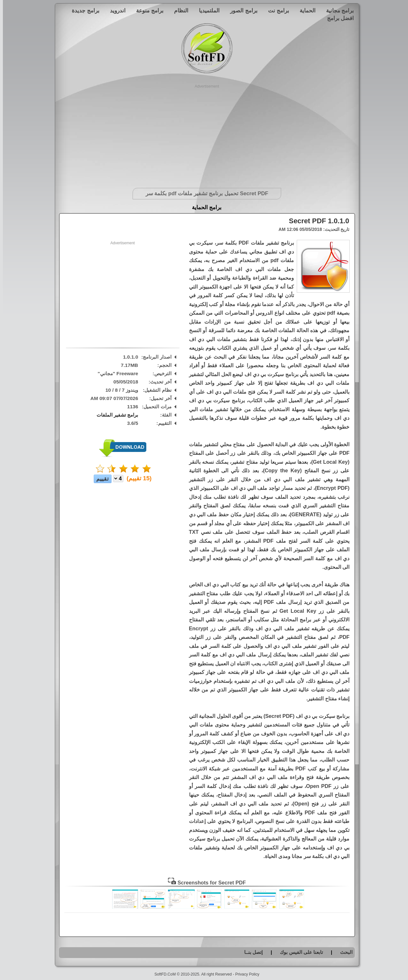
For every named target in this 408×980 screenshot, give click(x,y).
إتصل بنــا (251, 952)
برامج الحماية (204, 207)
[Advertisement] (204, 134)
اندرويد (115, 11)
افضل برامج (338, 18)
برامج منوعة (147, 11)
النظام (178, 11)
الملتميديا (206, 11)
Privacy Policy (244, 974)
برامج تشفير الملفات (115, 415)
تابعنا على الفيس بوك (299, 952)
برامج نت (276, 11)
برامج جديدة (83, 11)
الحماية (305, 11)
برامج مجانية (337, 11)
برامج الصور (241, 11)
